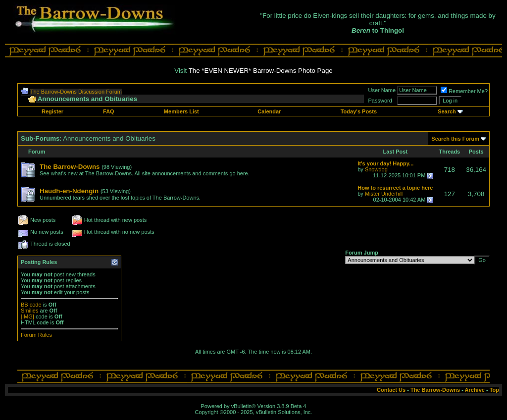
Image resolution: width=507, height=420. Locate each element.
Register (52, 111)
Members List (181, 111)
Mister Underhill (384, 194)
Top (494, 390)
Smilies (29, 311)
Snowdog (376, 169)
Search (447, 111)
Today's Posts (359, 111)
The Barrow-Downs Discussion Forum (76, 92)
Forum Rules (36, 335)
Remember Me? (464, 91)
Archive (475, 390)
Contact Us (391, 390)
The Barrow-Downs (435, 390)
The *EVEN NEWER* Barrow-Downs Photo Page (261, 71)
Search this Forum (455, 139)
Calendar (269, 111)
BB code (31, 305)
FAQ (109, 111)
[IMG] (27, 316)
